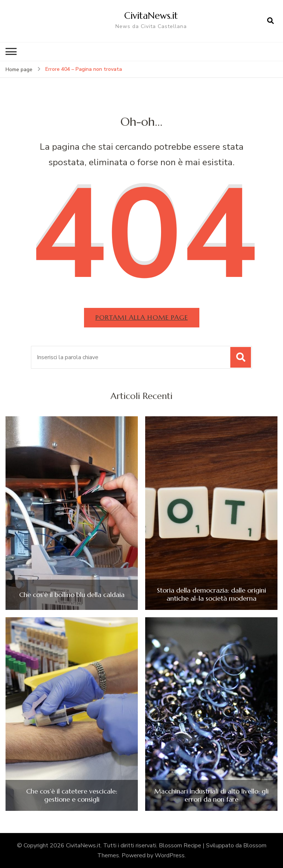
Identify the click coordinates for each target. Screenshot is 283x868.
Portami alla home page (142, 317)
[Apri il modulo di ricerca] (270, 21)
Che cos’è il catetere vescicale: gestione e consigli (72, 795)
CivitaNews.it (151, 15)
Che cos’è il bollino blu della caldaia (72, 595)
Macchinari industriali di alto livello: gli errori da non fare (212, 795)
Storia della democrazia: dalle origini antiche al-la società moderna (212, 594)
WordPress (170, 855)
